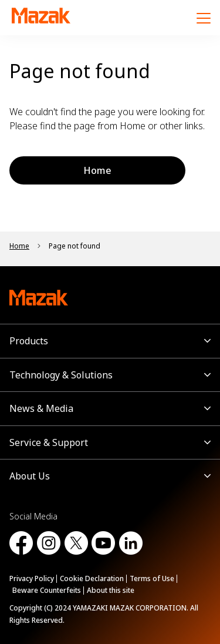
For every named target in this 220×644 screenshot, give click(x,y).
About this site (111, 590)
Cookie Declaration (92, 578)
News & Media (41, 408)
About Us (30, 476)
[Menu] (204, 18)
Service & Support (49, 442)
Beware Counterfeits (47, 590)
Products (29, 341)
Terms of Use (152, 578)
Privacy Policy (32, 578)
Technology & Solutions (61, 375)
